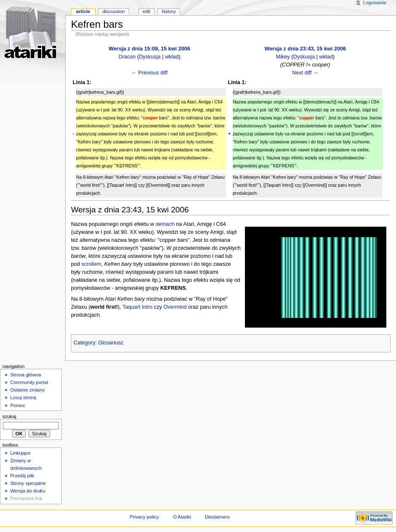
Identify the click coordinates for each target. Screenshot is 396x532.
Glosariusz (111, 343)
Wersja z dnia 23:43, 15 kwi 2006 (305, 49)
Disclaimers (217, 517)
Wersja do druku (28, 491)
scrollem (91, 264)
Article (83, 11)
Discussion (113, 11)
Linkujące (20, 453)
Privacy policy (144, 517)
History (169, 11)
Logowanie (375, 3)
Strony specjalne (28, 483)
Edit (146, 11)
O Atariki (182, 517)
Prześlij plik (22, 476)
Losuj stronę (23, 397)
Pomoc (18, 405)
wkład (172, 57)
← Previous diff (149, 73)
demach (165, 224)
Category (84, 343)
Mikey (283, 57)
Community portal (29, 382)
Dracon (127, 57)
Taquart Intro (137, 307)
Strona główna (25, 375)
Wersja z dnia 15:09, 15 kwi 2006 (149, 49)
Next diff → (305, 73)
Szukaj (9, 416)
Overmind (175, 307)
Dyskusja (150, 57)
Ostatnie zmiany (27, 390)
